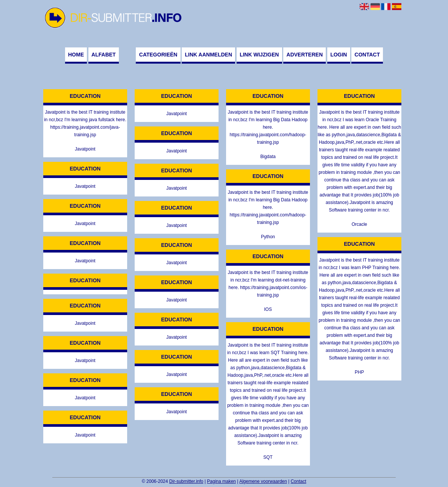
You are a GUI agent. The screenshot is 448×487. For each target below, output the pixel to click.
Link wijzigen (259, 55)
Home (76, 55)
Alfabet (104, 55)
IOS (268, 309)
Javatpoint (85, 149)
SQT (268, 457)
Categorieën (158, 55)
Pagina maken (221, 481)
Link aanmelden (209, 55)
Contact (367, 55)
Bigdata (268, 157)
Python (268, 237)
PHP (359, 372)
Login (339, 55)
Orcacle (359, 224)
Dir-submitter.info (186, 481)
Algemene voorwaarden (263, 481)
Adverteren (305, 55)
